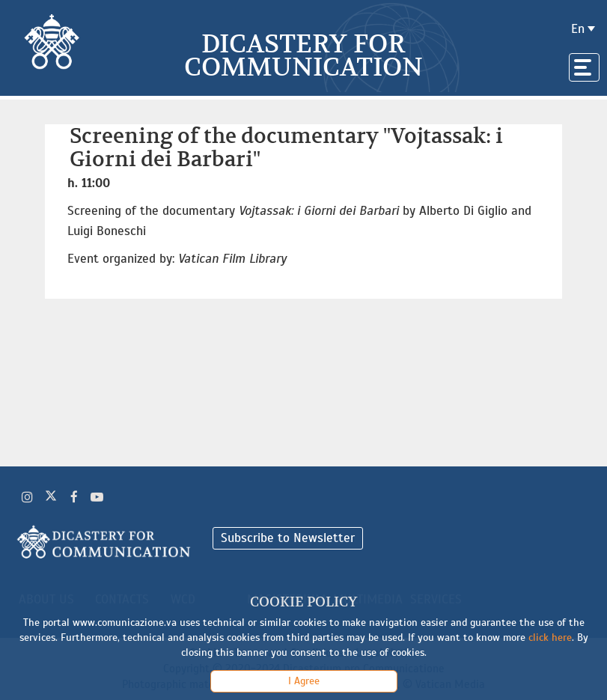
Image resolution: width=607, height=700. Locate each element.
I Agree (304, 681)
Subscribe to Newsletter (288, 538)
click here (550, 637)
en (578, 29)
